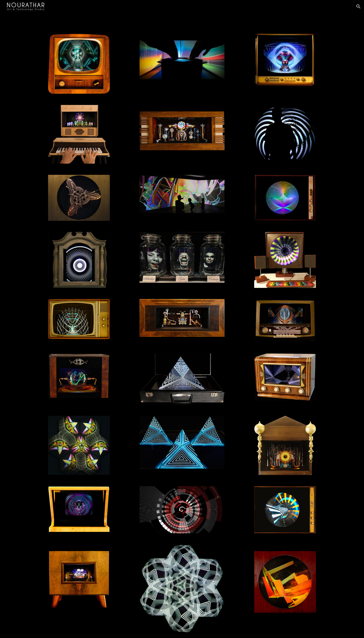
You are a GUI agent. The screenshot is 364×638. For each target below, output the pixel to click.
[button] (358, 7)
